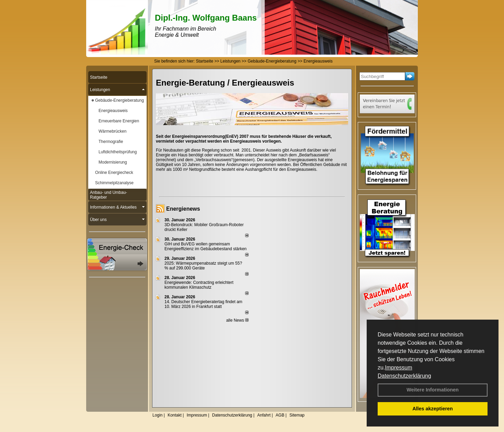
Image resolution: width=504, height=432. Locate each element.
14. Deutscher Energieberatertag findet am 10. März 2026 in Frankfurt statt (203, 304)
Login (157, 415)
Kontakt (175, 415)
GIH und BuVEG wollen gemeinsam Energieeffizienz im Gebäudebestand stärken (205, 246)
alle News (237, 320)
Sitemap (297, 415)
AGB (280, 415)
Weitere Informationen (433, 390)
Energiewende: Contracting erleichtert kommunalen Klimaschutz (199, 285)
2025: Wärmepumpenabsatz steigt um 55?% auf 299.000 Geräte (203, 266)
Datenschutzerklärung (404, 376)
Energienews (183, 209)
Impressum (398, 368)
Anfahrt (264, 415)
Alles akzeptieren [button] (433, 409)
